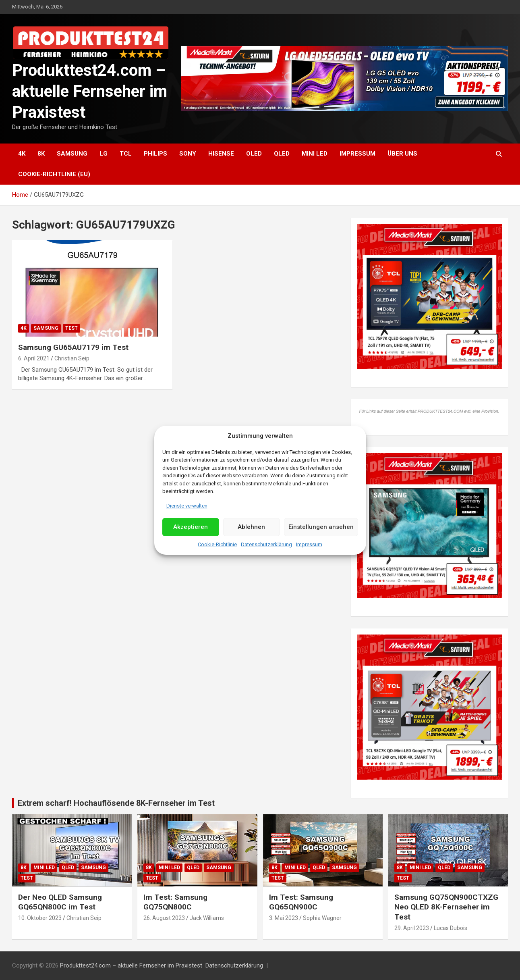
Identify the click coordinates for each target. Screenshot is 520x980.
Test (71, 328)
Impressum (309, 544)
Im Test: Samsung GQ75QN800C (175, 902)
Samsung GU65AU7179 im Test (73, 347)
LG (104, 154)
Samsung (72, 154)
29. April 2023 (412, 928)
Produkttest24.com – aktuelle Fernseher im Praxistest (90, 91)
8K (41, 154)
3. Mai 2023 (284, 918)
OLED (254, 154)
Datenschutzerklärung (266, 544)
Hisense (221, 154)
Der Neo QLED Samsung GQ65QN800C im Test (60, 902)
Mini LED (315, 154)
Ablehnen (251, 527)
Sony (188, 154)
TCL (126, 154)
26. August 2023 (164, 918)
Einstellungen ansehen (321, 527)
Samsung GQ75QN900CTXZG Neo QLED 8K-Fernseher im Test (446, 907)
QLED (282, 154)
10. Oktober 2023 (40, 918)
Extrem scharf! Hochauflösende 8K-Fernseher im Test (116, 803)
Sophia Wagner (322, 918)
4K (22, 154)
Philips (155, 154)
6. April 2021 (34, 358)
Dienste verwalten (187, 506)
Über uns (402, 154)
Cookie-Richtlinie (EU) (54, 174)
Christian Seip (72, 358)
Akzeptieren (191, 527)
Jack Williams (207, 918)
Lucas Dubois (451, 928)
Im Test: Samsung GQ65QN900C (301, 902)
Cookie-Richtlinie (217, 544)
